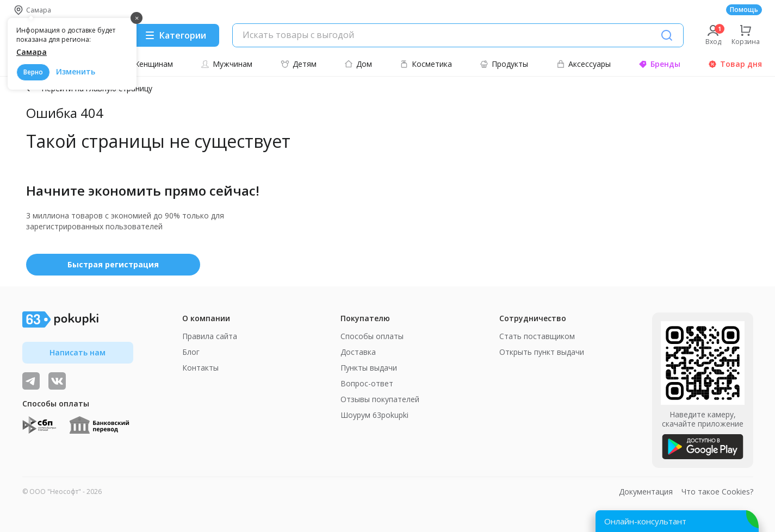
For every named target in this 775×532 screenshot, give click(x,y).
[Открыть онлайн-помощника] (677, 521)
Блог (191, 352)
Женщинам (147, 64)
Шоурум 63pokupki (374, 415)
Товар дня (735, 64)
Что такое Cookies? (717, 492)
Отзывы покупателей (380, 399)
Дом (358, 64)
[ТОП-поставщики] (57, 381)
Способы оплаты (372, 336)
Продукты (504, 64)
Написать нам (77, 352)
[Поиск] (667, 35)
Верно (33, 72)
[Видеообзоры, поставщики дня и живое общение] (31, 381)
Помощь (744, 10)
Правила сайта (210, 336)
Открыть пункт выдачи (542, 352)
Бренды (659, 64)
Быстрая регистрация (113, 264)
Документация (646, 492)
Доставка (358, 352)
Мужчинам (227, 64)
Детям (299, 64)
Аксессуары (584, 64)
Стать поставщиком (537, 336)
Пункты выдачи (369, 368)
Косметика (426, 64)
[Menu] (175, 35)
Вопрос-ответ (367, 383)
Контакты (200, 368)
